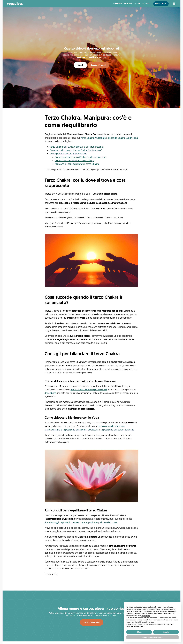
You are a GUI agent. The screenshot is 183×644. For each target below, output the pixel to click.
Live (138, 4)
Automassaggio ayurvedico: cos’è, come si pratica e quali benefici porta (81, 522)
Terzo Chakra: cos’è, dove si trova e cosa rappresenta (77, 147)
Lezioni (129, 4)
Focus (147, 4)
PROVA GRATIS (161, 4)
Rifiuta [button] (139, 632)
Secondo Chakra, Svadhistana (123, 138)
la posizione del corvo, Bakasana (117, 430)
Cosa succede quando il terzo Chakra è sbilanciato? (76, 150)
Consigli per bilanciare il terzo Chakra (68, 154)
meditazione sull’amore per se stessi (89, 390)
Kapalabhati (50, 393)
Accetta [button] (166, 632)
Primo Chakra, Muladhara (93, 138)
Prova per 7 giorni (98, 65)
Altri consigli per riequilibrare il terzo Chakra (77, 164)
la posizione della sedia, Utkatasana (81, 430)
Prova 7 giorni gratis (92, 622)
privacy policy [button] (142, 609)
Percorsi (119, 4)
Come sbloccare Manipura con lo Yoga (74, 160)
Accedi (80, 65)
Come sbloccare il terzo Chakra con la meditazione (80, 157)
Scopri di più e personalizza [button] (152, 637)
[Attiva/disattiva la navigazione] (174, 4)
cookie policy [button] (146, 616)
